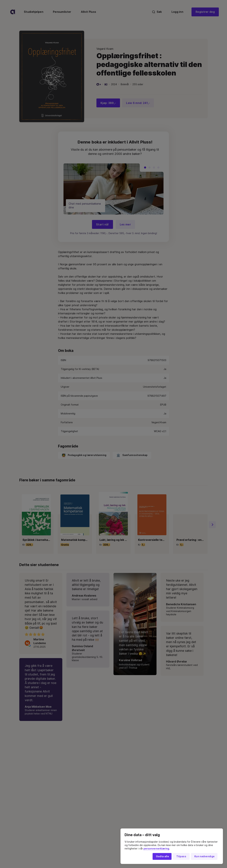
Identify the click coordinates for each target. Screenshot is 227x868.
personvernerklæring (156, 849)
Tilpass (181, 856)
